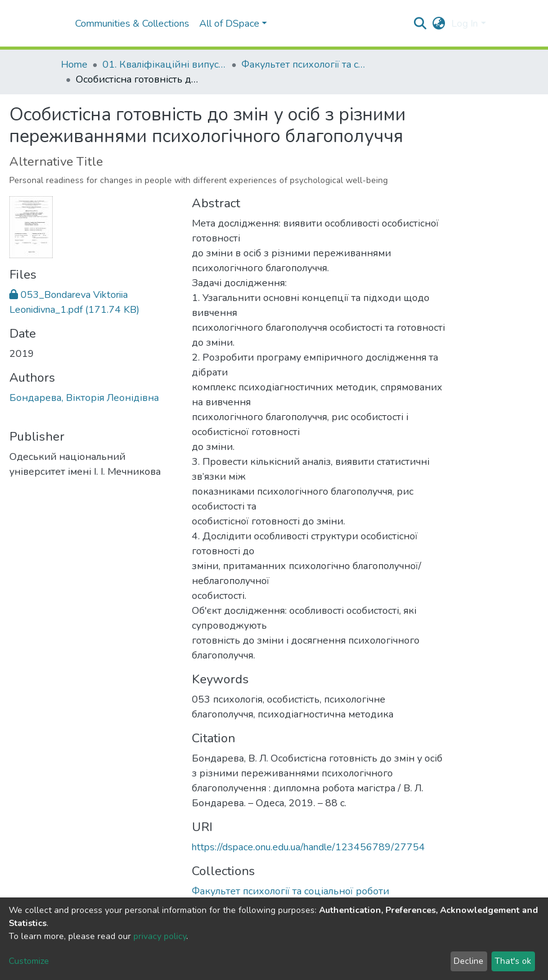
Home (74, 65)
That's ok (513, 961)
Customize (29, 961)
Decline (469, 961)
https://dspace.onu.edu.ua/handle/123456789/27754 (308, 847)
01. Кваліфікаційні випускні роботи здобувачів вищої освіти (164, 65)
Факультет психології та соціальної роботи (303, 65)
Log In (465, 24)
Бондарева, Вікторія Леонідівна (84, 398)
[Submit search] (420, 24)
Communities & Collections (132, 24)
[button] (438, 24)
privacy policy (160, 936)
